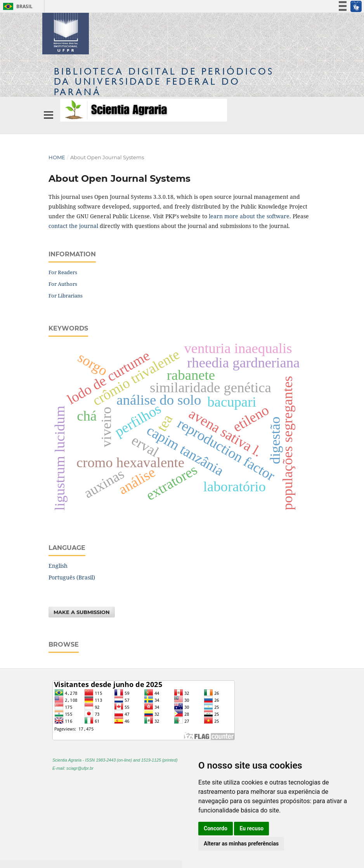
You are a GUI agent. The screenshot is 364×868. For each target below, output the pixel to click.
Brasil (16, 6)
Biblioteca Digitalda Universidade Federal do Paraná (164, 81)
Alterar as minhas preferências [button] (241, 844)
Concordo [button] (216, 828)
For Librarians (66, 296)
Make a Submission (82, 612)
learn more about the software (249, 216)
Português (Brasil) (72, 577)
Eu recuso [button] (251, 828)
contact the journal (73, 226)
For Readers (63, 272)
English (58, 566)
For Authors (63, 284)
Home (57, 157)
